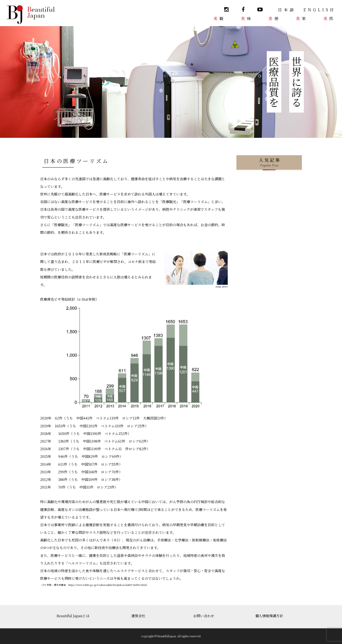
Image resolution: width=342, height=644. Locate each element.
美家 (302, 18)
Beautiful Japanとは (73, 616)
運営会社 (138, 616)
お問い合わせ (204, 616)
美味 (247, 18)
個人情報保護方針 (269, 616)
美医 (329, 18)
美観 (219, 18)
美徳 (274, 18)
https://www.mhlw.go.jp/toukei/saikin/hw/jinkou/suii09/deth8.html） (108, 585)
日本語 (287, 10)
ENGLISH (319, 10)
